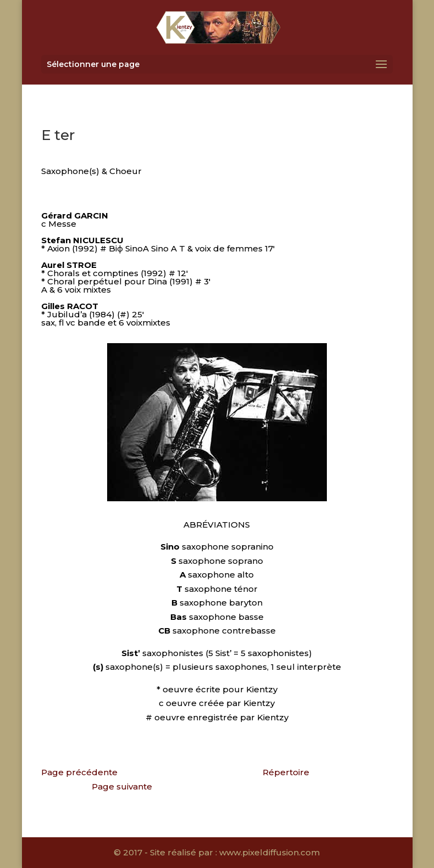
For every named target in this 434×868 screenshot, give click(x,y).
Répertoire (286, 772)
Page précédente (79, 772)
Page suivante (122, 786)
